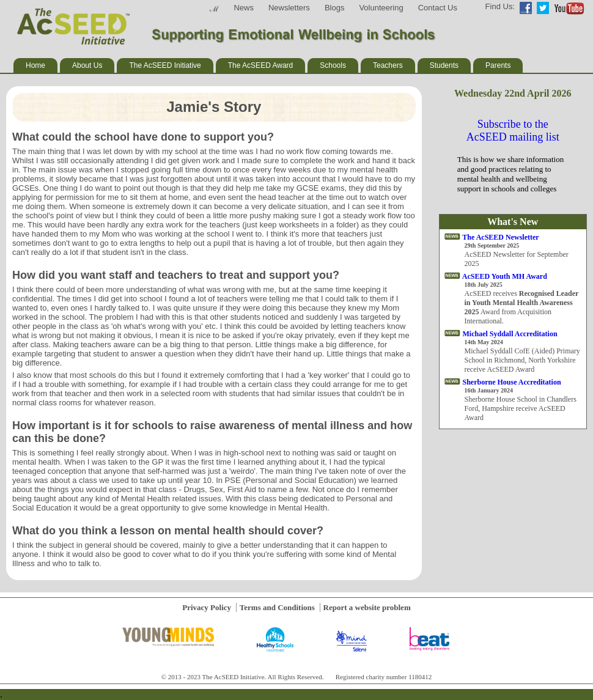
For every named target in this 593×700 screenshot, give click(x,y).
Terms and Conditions (277, 607)
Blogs (335, 8)
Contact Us (438, 8)
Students (444, 65)
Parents (498, 65)
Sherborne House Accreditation (512, 382)
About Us (87, 65)
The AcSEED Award (261, 65)
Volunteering (381, 8)
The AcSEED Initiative (165, 65)
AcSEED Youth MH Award (505, 276)
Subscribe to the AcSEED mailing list (513, 131)
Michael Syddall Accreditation (510, 334)
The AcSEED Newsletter (500, 237)
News (244, 8)
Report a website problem (367, 607)
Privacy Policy (207, 607)
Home (35, 65)
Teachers (388, 65)
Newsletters (289, 8)
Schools (333, 65)
